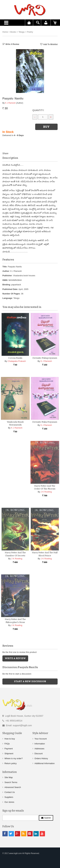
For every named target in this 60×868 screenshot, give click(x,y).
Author (6, 271)
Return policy (11, 763)
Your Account (41, 738)
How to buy (10, 738)
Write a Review (12, 44)
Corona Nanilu (15, 358)
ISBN (5, 280)
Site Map (9, 777)
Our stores (9, 802)
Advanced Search (13, 787)
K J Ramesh (10, 103)
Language (7, 298)
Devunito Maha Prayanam (45, 422)
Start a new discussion (30, 681)
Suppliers (9, 797)
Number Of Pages (11, 294)
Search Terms (11, 782)
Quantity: (38, 110)
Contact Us (10, 792)
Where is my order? (14, 758)
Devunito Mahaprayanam (45, 358)
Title (5, 267)
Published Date (10, 289)
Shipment (9, 753)
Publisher (7, 276)
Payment (9, 748)
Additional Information (45, 763)
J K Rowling (46, 492)
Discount (39, 753)
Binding (6, 285)
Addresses (39, 748)
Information (40, 743)
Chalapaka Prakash (17, 361)
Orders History (41, 758)
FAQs (7, 743)
